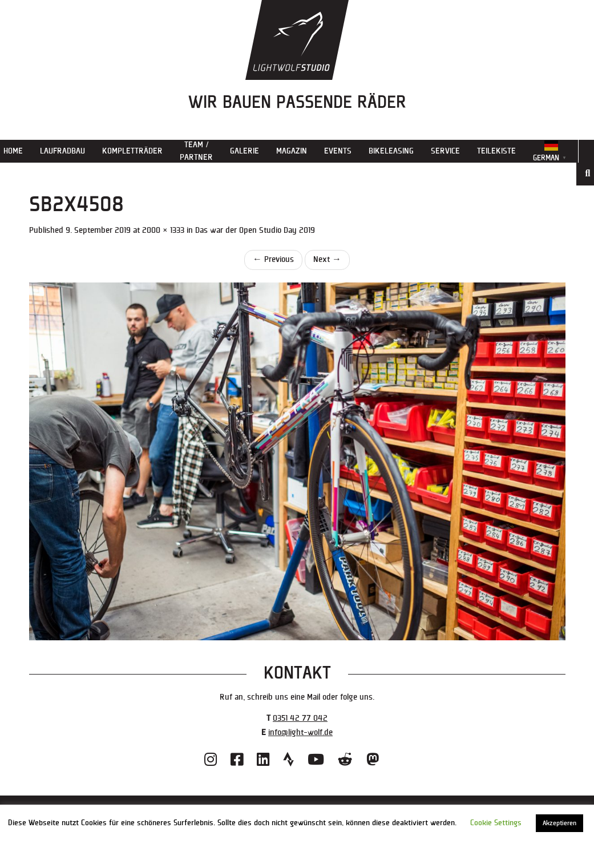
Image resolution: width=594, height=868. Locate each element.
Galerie (245, 151)
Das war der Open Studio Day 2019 (255, 230)
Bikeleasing (391, 151)
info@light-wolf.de (300, 732)
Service (445, 151)
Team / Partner (196, 151)
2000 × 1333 (163, 230)
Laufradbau (62, 151)
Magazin (292, 151)
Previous (273, 259)
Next (327, 259)
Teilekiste (496, 151)
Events (338, 151)
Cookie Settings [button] (496, 823)
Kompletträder (132, 151)
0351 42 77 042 (300, 718)
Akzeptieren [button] (559, 823)
